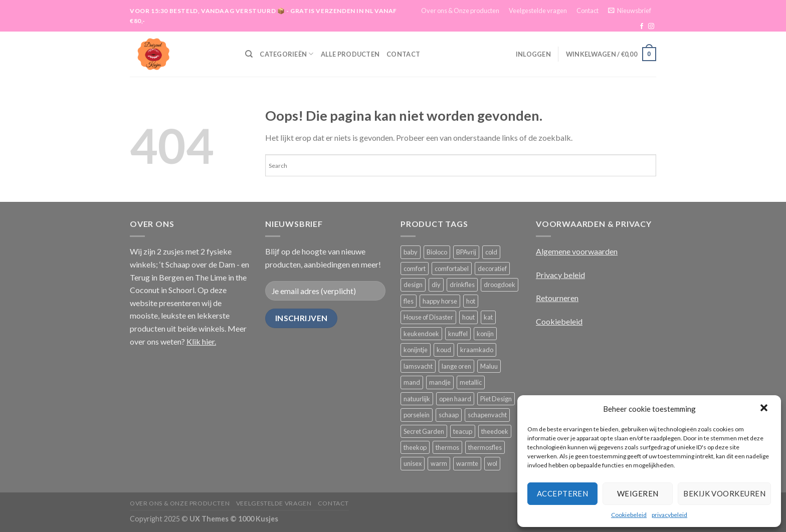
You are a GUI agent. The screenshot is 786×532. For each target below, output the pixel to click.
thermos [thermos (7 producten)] (447, 447)
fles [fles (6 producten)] (409, 301)
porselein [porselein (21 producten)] (417, 415)
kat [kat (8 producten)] (488, 317)
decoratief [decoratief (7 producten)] (492, 269)
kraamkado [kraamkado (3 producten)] (477, 350)
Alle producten (350, 54)
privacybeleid (669, 515)
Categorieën (286, 54)
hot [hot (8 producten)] (471, 301)
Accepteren (563, 493)
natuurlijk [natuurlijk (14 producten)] (417, 399)
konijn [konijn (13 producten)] (485, 334)
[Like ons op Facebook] (642, 27)
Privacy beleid (560, 275)
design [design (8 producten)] (413, 285)
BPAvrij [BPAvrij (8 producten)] (466, 252)
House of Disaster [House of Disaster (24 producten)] (428, 317)
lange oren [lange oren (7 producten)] (456, 366)
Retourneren (557, 298)
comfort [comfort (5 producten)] (415, 269)
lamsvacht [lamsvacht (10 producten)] (418, 366)
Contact (587, 11)
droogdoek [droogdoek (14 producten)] (500, 285)
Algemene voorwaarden (577, 251)
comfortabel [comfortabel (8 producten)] (452, 269)
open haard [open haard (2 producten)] (455, 399)
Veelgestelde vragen (538, 11)
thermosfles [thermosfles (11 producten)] (485, 447)
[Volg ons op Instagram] (651, 27)
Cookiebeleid (629, 515)
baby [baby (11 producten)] (411, 252)
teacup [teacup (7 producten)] (463, 431)
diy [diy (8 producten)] (436, 285)
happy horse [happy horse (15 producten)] (440, 301)
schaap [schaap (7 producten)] (449, 415)
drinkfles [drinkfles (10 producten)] (462, 285)
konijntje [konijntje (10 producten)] (416, 350)
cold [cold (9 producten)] (491, 252)
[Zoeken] (249, 54)
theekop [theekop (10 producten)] (415, 447)
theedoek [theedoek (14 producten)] (495, 431)
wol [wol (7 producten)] (492, 463)
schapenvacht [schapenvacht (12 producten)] (487, 415)
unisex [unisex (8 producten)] (413, 463)
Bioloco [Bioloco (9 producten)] (437, 252)
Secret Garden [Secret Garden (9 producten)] (424, 431)
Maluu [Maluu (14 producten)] (489, 366)
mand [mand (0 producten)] (412, 382)
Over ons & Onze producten (460, 11)
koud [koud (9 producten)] (444, 350)
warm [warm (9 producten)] (439, 463)
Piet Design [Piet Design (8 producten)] (496, 399)
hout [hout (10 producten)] (468, 317)
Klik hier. (201, 341)
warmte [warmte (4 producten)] (467, 463)
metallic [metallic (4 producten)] (471, 382)
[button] (765, 409)
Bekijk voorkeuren (724, 493)
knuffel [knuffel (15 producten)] (458, 334)
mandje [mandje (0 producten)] (440, 382)
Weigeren (638, 493)
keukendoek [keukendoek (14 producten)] (421, 334)
